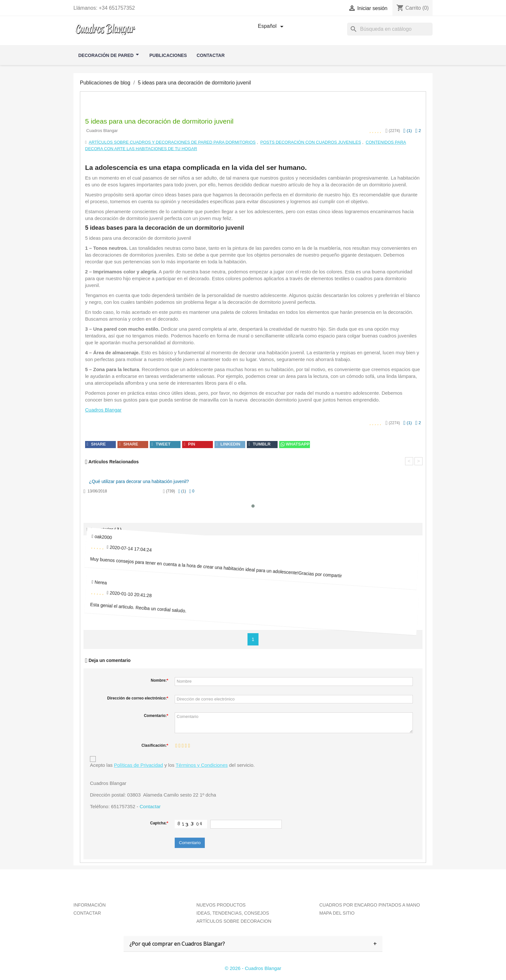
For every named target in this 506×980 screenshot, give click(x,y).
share (96, 444)
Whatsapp (294, 444)
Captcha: (159, 823)
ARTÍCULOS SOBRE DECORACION (234, 921)
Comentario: (156, 716)
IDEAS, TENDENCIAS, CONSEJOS (233, 913)
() (408, 131)
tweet (161, 444)
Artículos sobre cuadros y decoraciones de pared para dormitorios (172, 142)
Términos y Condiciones (202, 765)
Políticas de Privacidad (138, 765)
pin (189, 444)
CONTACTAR (87, 913)
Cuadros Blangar (103, 410)
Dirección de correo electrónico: (138, 698)
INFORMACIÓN (90, 905)
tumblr (259, 444)
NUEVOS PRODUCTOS (221, 905)
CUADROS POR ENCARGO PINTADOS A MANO (370, 905)
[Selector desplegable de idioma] (272, 27)
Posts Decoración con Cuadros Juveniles (311, 142)
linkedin (228, 444)
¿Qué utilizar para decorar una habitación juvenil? (139, 481)
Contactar (150, 806)
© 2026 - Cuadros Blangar (253, 968)
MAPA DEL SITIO (337, 913)
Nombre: (159, 680)
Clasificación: (155, 745)
